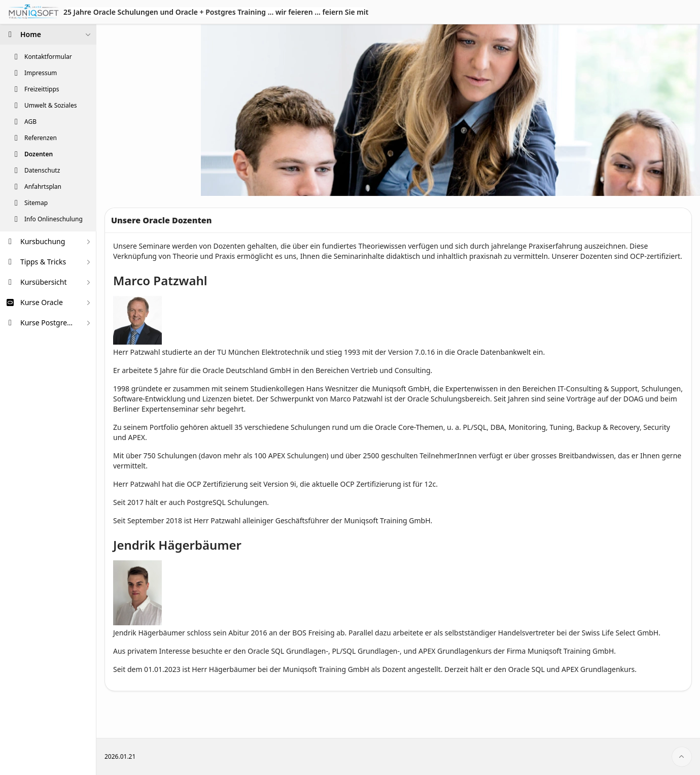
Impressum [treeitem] (41, 73)
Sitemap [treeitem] (36, 203)
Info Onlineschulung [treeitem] (54, 219)
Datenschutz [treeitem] (42, 171)
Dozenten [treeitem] (39, 154)
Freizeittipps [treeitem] (42, 89)
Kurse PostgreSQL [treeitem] (48, 323)
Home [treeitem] (31, 34)
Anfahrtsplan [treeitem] (43, 187)
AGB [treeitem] (30, 122)
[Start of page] (682, 757)
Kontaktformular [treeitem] (48, 57)
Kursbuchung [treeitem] (43, 241)
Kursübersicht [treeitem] (44, 282)
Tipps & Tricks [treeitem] (43, 262)
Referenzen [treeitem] (41, 138)
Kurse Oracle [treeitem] (42, 302)
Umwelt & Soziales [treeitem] (50, 106)
